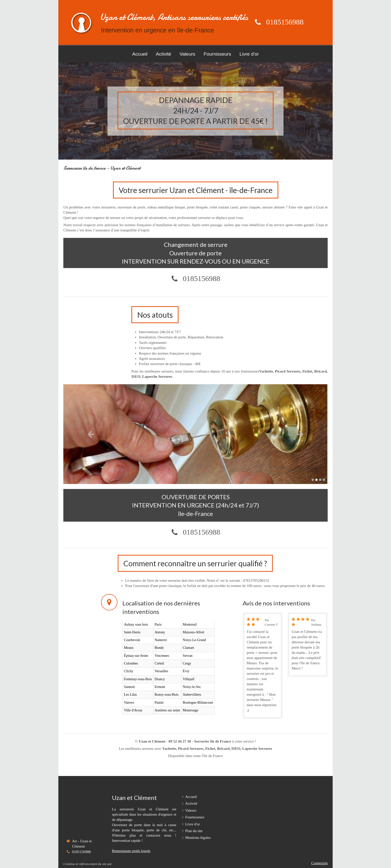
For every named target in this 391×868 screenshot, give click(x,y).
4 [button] (324, 480)
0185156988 (285, 22)
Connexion (319, 863)
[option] (195, 434)
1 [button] (313, 480)
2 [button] (316, 480)
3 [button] (320, 480)
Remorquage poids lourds (131, 851)
